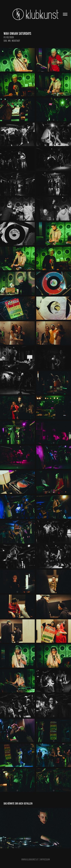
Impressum (45, 860)
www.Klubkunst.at (30, 860)
